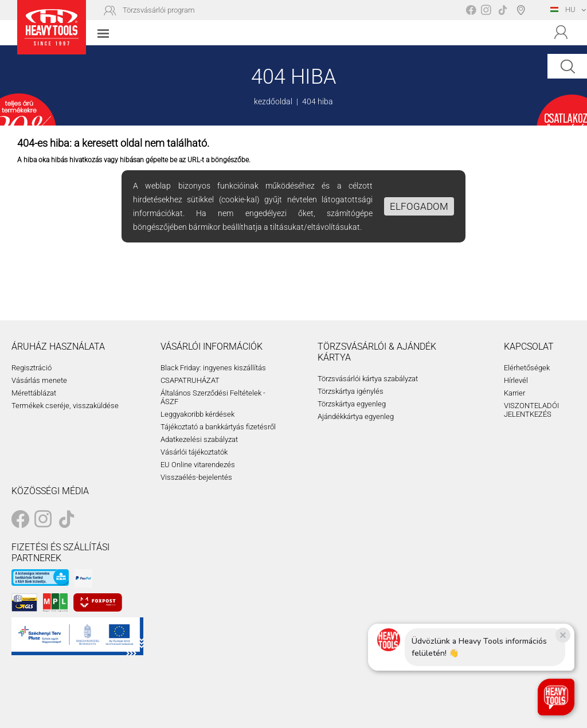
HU (563, 9)
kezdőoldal (273, 101)
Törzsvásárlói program (159, 10)
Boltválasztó (523, 10)
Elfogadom (419, 206)
